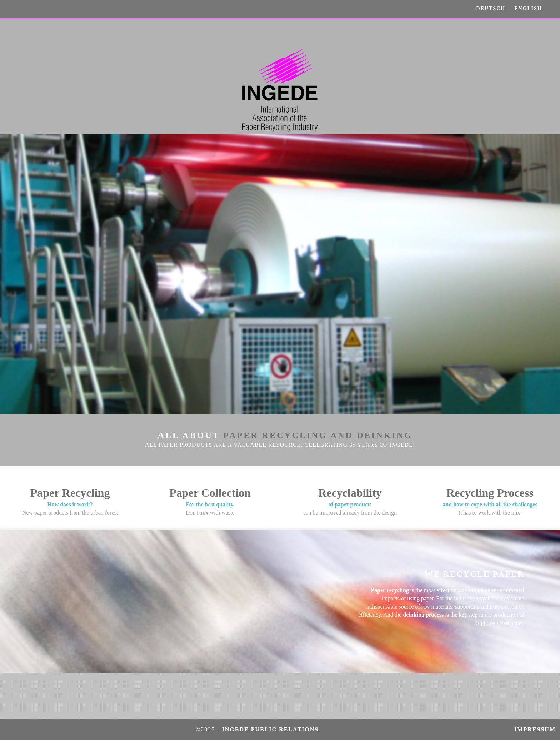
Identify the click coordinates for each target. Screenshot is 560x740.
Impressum (537, 729)
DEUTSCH (491, 8)
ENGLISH (528, 8)
